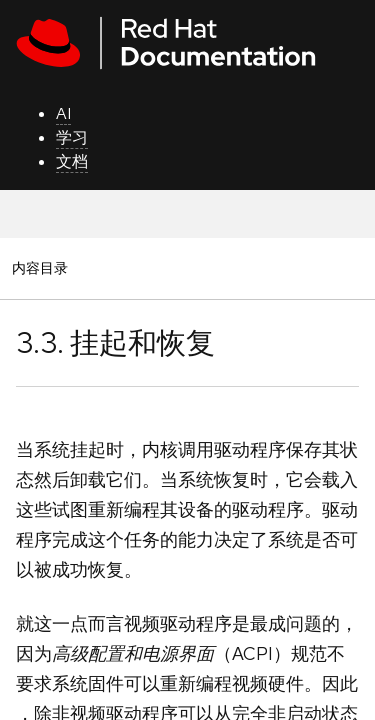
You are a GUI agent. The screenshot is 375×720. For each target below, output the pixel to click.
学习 (72, 137)
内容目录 (39, 267)
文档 (72, 161)
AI (63, 113)
